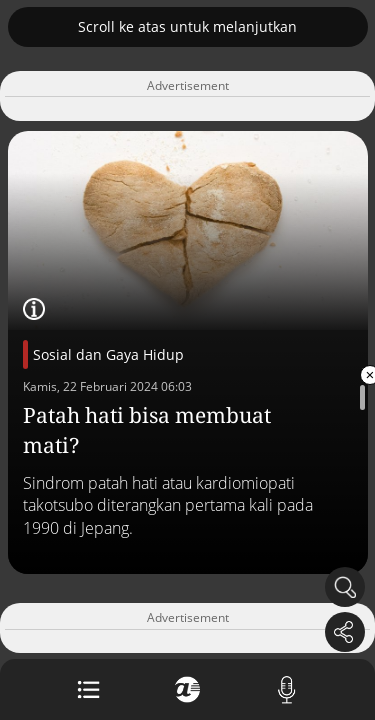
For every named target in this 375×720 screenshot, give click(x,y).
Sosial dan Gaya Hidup (108, 354)
